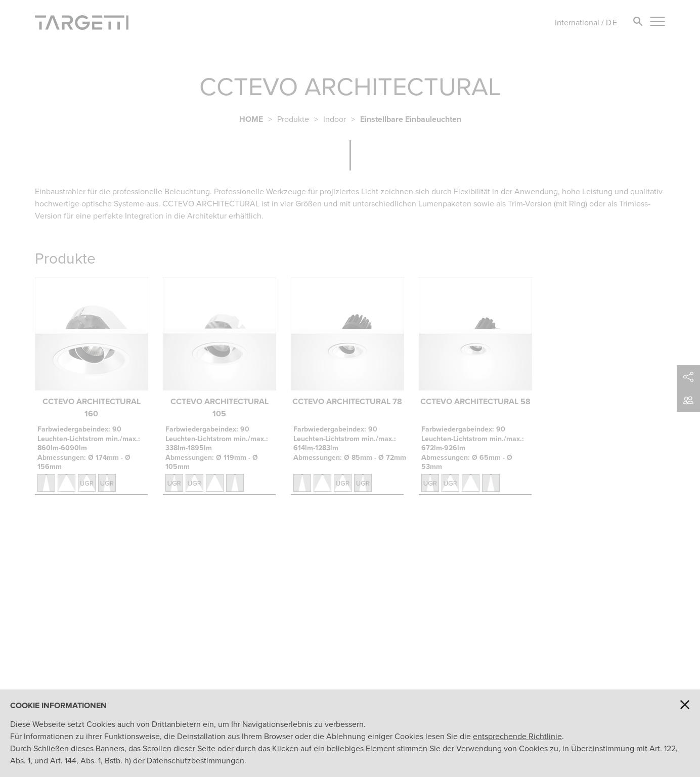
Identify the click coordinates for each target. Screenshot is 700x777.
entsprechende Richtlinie (517, 736)
